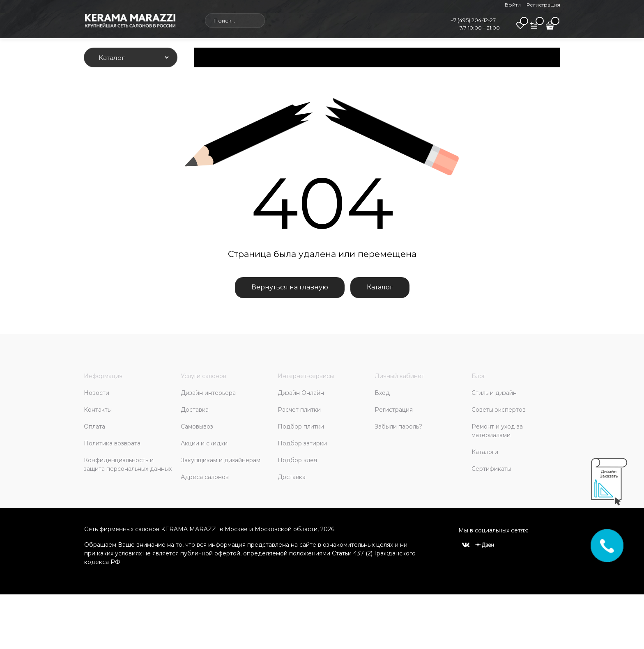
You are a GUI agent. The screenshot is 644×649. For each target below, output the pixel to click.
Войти (513, 5)
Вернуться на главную (290, 287)
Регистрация (543, 5)
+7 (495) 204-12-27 (473, 20)
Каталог (380, 287)
